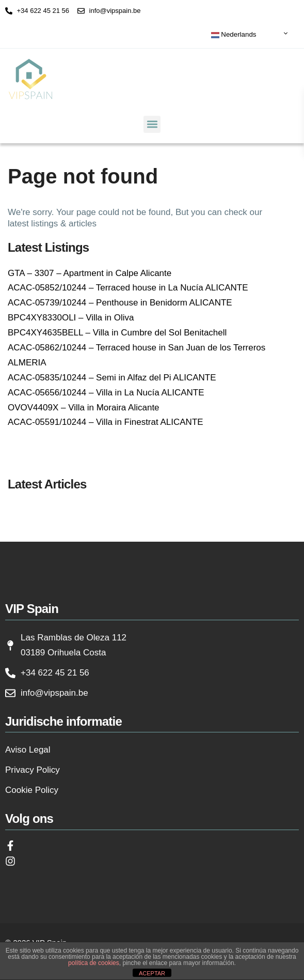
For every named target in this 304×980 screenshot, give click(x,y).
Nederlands (234, 35)
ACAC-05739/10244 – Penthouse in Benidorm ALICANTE (120, 303)
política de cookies (94, 963)
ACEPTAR (152, 973)
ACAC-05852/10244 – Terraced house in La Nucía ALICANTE (128, 288)
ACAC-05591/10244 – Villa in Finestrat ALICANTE (106, 422)
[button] (152, 124)
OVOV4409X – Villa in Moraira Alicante (84, 408)
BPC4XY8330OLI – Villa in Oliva (71, 318)
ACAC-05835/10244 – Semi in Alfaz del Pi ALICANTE (112, 378)
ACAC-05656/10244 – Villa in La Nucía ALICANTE (106, 393)
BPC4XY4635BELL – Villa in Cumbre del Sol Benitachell (117, 333)
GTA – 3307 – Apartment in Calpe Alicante (90, 273)
